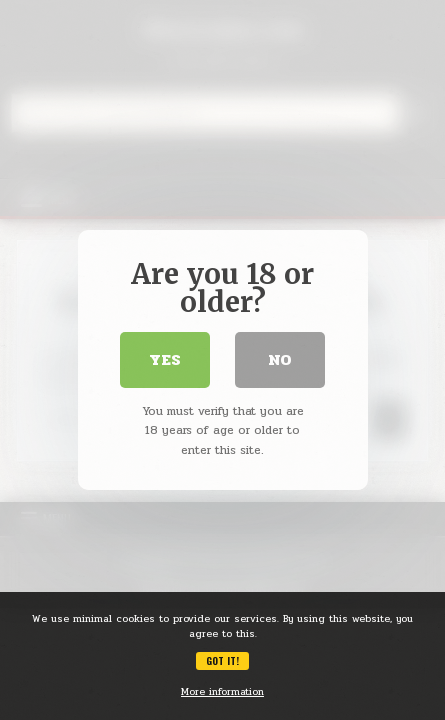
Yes (165, 359)
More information (222, 692)
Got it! (222, 660)
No (280, 359)
